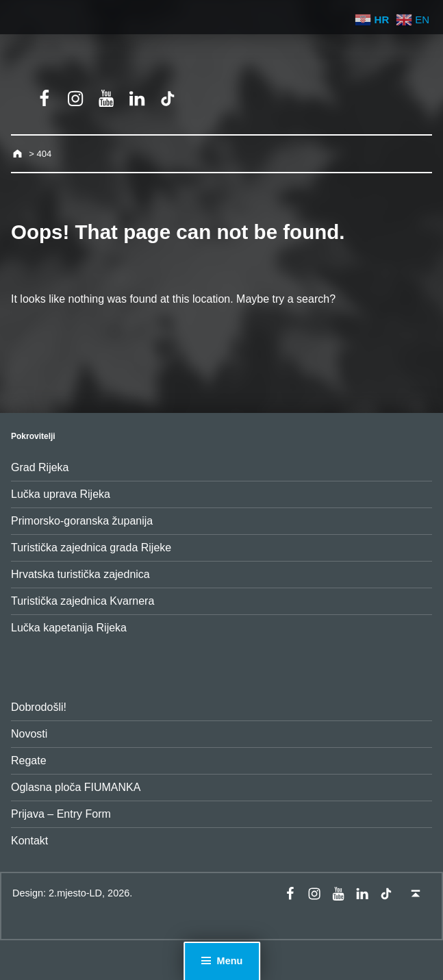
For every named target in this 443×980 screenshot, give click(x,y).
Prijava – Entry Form (61, 814)
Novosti (29, 734)
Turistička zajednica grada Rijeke (91, 548)
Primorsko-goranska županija (82, 521)
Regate (29, 761)
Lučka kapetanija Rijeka (69, 628)
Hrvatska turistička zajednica (80, 574)
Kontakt (29, 841)
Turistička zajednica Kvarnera (83, 601)
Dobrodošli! (39, 707)
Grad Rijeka (40, 467)
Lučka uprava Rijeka (61, 494)
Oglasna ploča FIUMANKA (76, 787)
